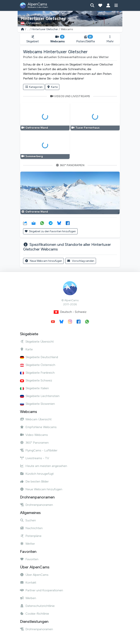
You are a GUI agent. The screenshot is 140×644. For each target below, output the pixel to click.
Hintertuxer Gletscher (45, 29)
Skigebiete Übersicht (37, 342)
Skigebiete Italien (34, 388)
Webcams (58, 39)
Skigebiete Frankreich (37, 373)
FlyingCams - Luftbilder (39, 450)
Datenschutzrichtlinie (37, 606)
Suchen (28, 520)
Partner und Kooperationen (41, 590)
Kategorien (34, 87)
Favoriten (29, 559)
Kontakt (28, 582)
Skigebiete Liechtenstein (40, 396)
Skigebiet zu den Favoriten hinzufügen (50, 231)
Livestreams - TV (35, 458)
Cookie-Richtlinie (35, 614)
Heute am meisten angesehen (44, 466)
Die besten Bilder (34, 481)
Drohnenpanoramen (36, 505)
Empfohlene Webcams (38, 427)
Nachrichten (31, 528)
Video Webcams (34, 435)
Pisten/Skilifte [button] (86, 39)
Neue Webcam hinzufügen (43, 261)
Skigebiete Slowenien (37, 404)
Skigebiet (33, 39)
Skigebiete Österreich (38, 365)
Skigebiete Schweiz (36, 380)
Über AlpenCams (34, 575)
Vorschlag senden (81, 261)
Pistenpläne (31, 536)
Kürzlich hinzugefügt (37, 474)
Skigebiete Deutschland (39, 357)
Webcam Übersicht (36, 419)
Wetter (27, 544)
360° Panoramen (34, 443)
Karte (52, 87)
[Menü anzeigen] (116, 5)
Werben (28, 598)
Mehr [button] (110, 39)
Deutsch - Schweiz (70, 312)
